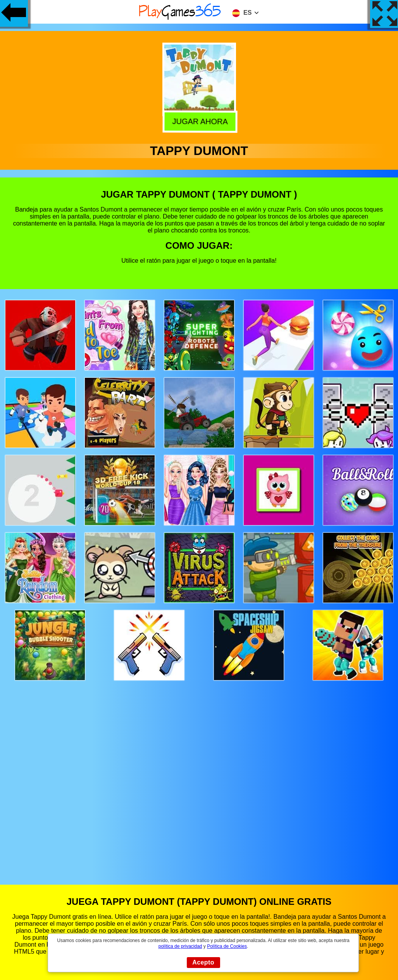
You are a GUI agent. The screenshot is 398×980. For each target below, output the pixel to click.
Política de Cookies (227, 946)
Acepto (203, 962)
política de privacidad (180, 946)
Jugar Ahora (198, 121)
